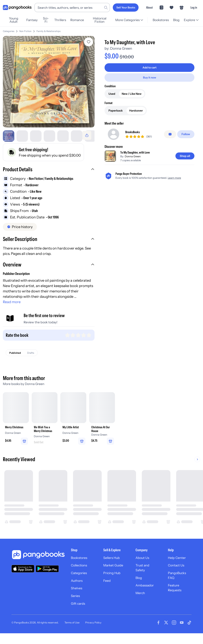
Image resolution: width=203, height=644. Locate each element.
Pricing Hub (113, 581)
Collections (80, 573)
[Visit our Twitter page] (166, 633)
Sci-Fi (48, 20)
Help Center (178, 565)
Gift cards (79, 614)
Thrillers (62, 20)
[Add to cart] (150, 67)
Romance (80, 20)
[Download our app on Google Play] (47, 575)
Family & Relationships (49, 31)
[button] (49, 172)
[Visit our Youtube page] (182, 633)
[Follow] (186, 134)
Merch (141, 603)
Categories (9, 31)
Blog (176, 20)
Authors (78, 589)
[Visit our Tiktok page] (189, 633)
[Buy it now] (150, 77)
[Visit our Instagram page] (174, 633)
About (149, 7)
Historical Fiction (103, 20)
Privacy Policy (93, 633)
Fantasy (33, 20)
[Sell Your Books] (126, 8)
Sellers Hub (113, 565)
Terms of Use (72, 633)
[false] (171, 134)
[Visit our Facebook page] (158, 633)
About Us (143, 565)
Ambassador (146, 595)
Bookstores (160, 20)
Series (76, 606)
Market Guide (114, 573)
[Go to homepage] (17, 8)
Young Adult (14, 20)
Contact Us (177, 573)
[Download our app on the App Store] (23, 575)
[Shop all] (184, 156)
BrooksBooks (134, 132)
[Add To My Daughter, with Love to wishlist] (90, 42)
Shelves (77, 598)
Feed (107, 589)
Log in (194, 7)
